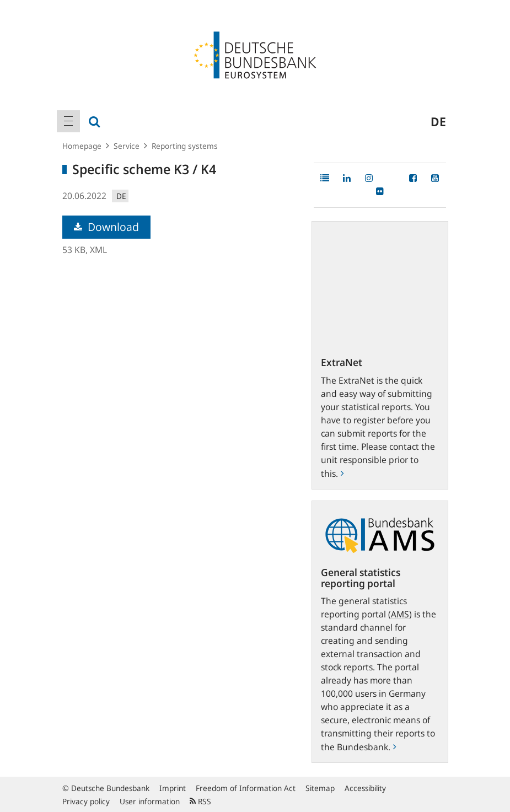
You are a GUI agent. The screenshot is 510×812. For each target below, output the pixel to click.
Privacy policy (86, 801)
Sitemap (320, 788)
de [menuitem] (438, 121)
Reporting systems (185, 146)
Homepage (82, 146)
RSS (200, 801)
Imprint (173, 788)
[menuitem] (68, 121)
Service (127, 146)
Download (106, 227)
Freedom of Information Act (246, 788)
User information (150, 801)
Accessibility (365, 788)
